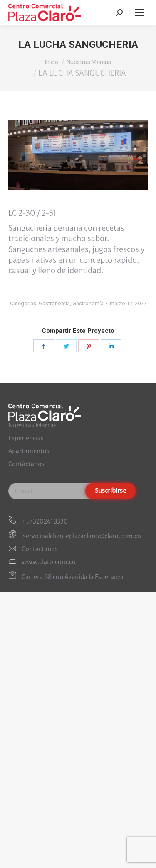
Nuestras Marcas (32, 426)
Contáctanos (26, 464)
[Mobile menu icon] (139, 12)
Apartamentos (29, 451)
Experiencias (26, 439)
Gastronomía (54, 303)
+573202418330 (45, 522)
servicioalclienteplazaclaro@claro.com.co (81, 536)
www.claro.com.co (49, 562)
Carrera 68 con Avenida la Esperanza (73, 577)
